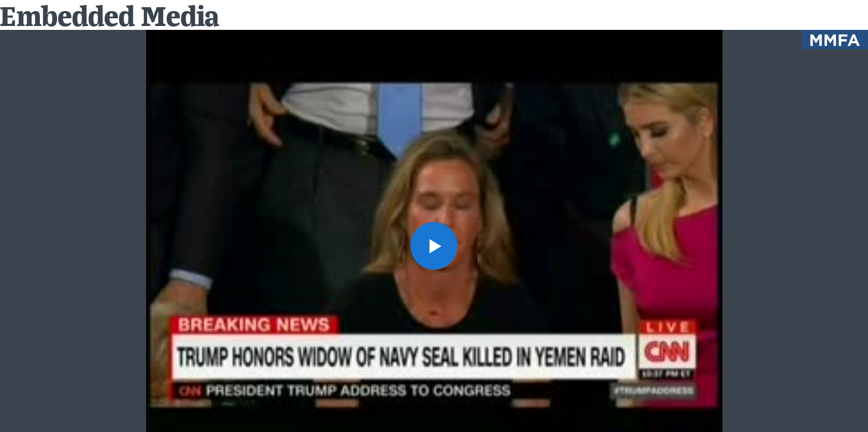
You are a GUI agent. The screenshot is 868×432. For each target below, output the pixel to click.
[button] (434, 246)
